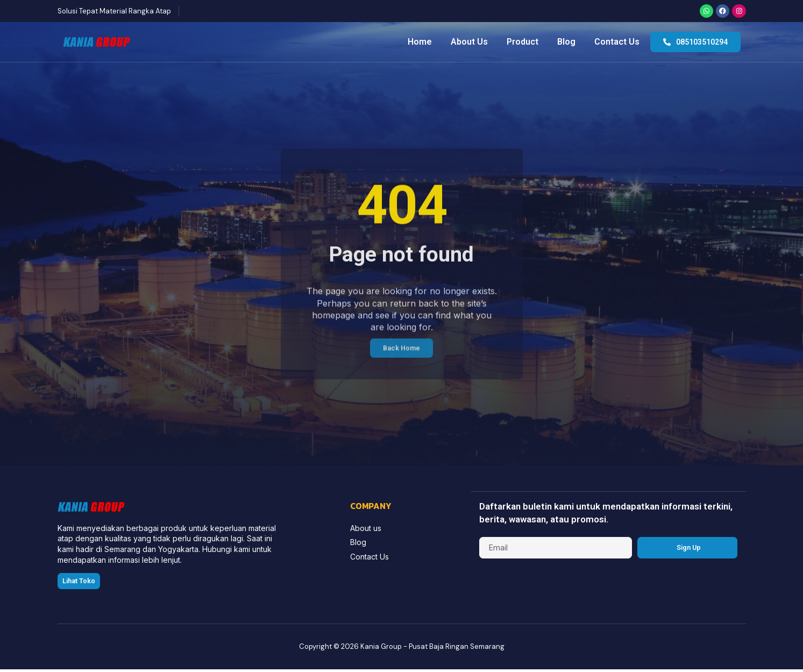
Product (523, 43)
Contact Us (617, 43)
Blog (566, 43)
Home (420, 43)
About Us (469, 43)
